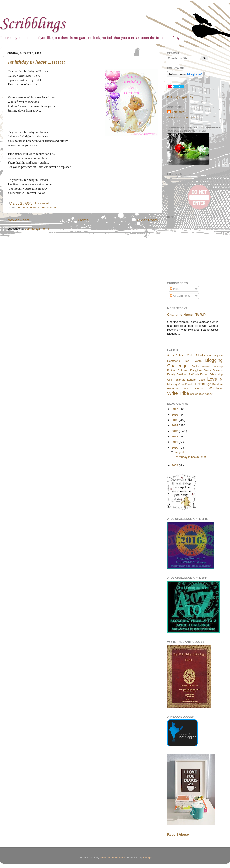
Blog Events (193, 361)
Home (83, 220)
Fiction (204, 374)
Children (183, 370)
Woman (199, 388)
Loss (202, 380)
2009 (175, 465)
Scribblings (32, 24)
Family (171, 374)
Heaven (47, 208)
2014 (175, 425)
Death (207, 370)
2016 (175, 415)
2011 (175, 442)
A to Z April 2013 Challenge (189, 355)
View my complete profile (183, 118)
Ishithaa (180, 380)
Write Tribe (178, 393)
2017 (175, 409)
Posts (175, 289)
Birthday (23, 208)
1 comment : (42, 203)
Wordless (216, 388)
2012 (175, 437)
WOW (187, 389)
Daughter (196, 370)
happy (209, 394)
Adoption (218, 356)
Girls (170, 380)
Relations (173, 388)
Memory (172, 384)
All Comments (180, 296)
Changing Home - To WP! (187, 315)
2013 (175, 431)
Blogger (148, 857)
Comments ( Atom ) (37, 229)
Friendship (216, 374)
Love (212, 379)
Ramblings (203, 384)
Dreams (218, 370)
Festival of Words (188, 374)
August (180, 452)
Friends (35, 208)
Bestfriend (174, 361)
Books (195, 366)
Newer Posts (19, 220)
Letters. (192, 380)
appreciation (197, 394)
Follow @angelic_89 (180, 97)
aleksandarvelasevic (113, 857)
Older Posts (148, 220)
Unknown (178, 112)
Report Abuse (178, 834)
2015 (175, 420)
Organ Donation (186, 384)
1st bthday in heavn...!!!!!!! (36, 62)
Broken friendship (212, 366)
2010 (175, 448)
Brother (171, 370)
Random (217, 384)
